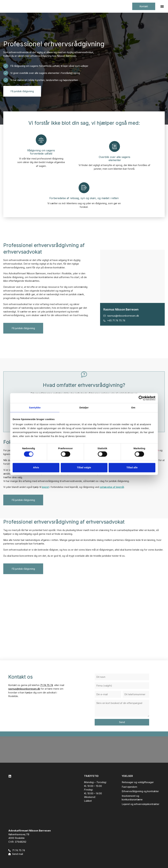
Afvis (36, 468)
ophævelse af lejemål (112, 487)
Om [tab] (133, 408)
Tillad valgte (84, 468)
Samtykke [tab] (35, 408)
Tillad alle (132, 468)
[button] (162, 6)
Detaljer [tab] (84, 408)
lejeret (45, 487)
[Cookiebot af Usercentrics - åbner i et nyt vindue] (141, 398)
